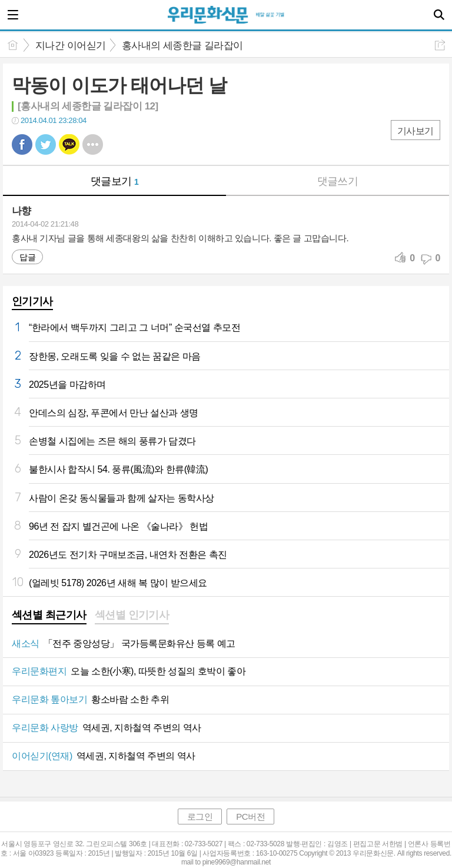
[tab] (49, 616)
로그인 (200, 817)
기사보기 (416, 131)
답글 (27, 257)
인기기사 (32, 301)
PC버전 (250, 817)
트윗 (46, 144)
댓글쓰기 (338, 181)
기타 (93, 144)
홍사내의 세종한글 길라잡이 (182, 46)
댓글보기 (115, 181)
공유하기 (440, 45)
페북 (22, 144)
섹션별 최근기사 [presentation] (49, 615)
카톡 (69, 144)
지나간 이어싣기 (71, 46)
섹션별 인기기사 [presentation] (132, 615)
